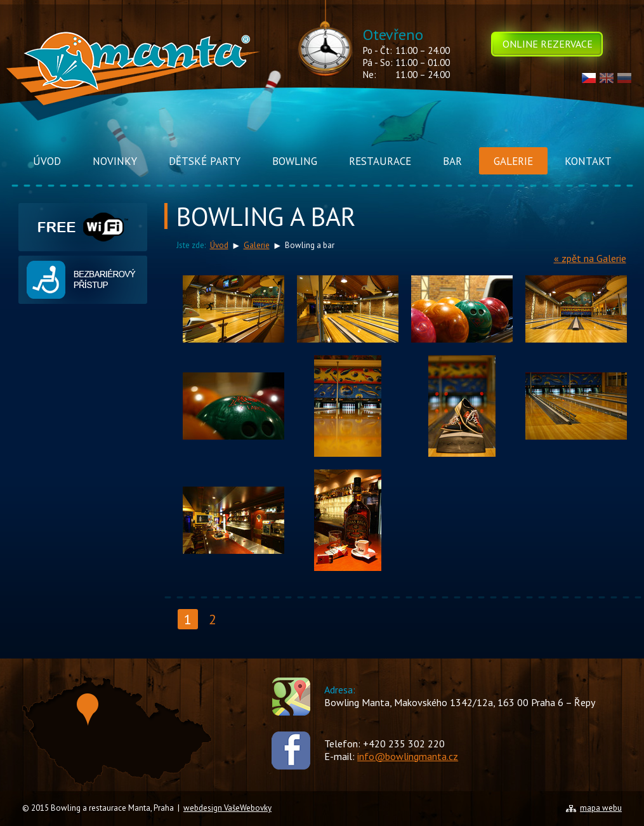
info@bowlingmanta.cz (408, 756)
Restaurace (380, 161)
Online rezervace (548, 44)
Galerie (513, 161)
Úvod (47, 161)
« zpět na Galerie (590, 258)
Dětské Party (205, 161)
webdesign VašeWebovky (227, 808)
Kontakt (588, 161)
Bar (452, 161)
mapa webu (601, 808)
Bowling (295, 161)
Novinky (115, 161)
